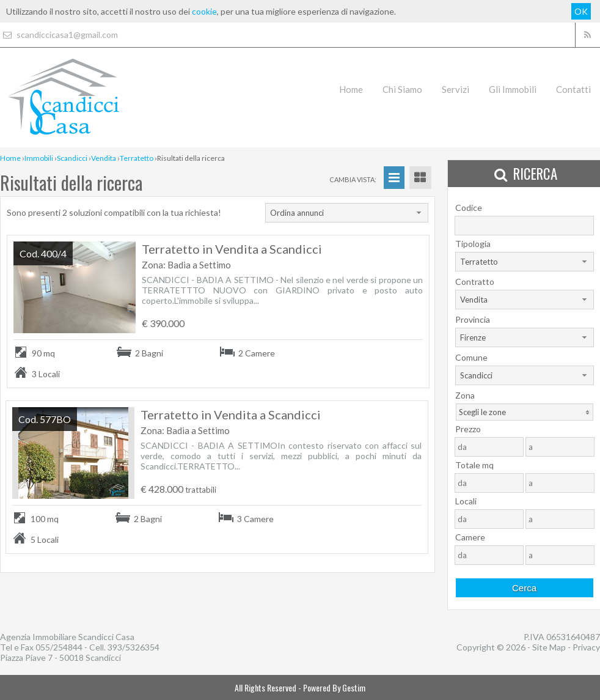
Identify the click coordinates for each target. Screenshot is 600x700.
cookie (204, 11)
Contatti (573, 89)
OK (581, 11)
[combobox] (346, 213)
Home (351, 89)
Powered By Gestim (334, 687)
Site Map (549, 647)
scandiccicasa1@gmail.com (59, 35)
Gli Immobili (513, 89)
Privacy (586, 647)
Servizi (455, 89)
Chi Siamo (402, 89)
